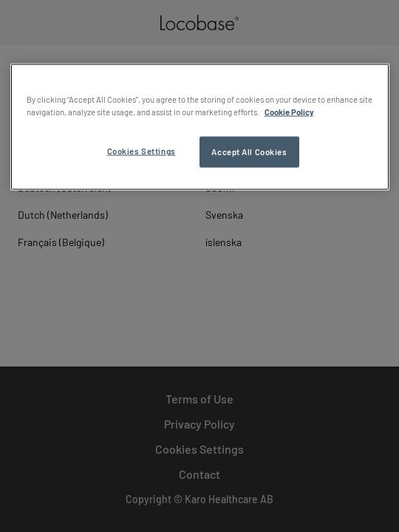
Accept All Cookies (249, 152)
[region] (200, 127)
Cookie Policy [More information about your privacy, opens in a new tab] (289, 112)
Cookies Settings (141, 151)
